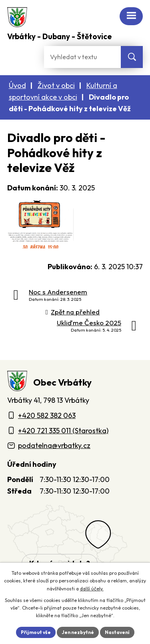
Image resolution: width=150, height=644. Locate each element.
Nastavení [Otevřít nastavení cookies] (117, 632)
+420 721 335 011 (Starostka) (63, 431)
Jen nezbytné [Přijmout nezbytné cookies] (78, 632)
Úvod (17, 85)
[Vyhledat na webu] (132, 57)
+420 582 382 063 (47, 415)
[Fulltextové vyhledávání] (82, 57)
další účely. (92, 589)
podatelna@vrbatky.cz (54, 445)
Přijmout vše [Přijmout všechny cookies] (36, 632)
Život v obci (56, 85)
